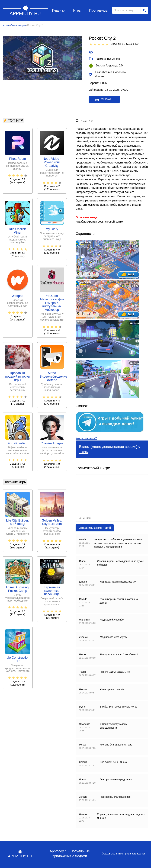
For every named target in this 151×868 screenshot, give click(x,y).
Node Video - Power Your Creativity (52, 162)
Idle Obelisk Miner (18, 231)
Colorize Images (52, 443)
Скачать (104, 99)
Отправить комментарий (95, 528)
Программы (99, 10)
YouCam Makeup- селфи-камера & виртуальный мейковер (52, 303)
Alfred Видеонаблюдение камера (52, 377)
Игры (77, 10)
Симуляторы (18, 25)
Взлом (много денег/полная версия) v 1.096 (110, 449)
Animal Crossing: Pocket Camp (18, 589)
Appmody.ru (25, 10)
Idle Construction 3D (17, 659)
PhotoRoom (17, 159)
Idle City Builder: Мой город (17, 522)
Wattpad (18, 296)
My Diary (52, 229)
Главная (59, 10)
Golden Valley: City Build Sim (52, 522)
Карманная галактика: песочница (52, 591)
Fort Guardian (17, 443)
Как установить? (86, 438)
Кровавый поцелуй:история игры (18, 377)
